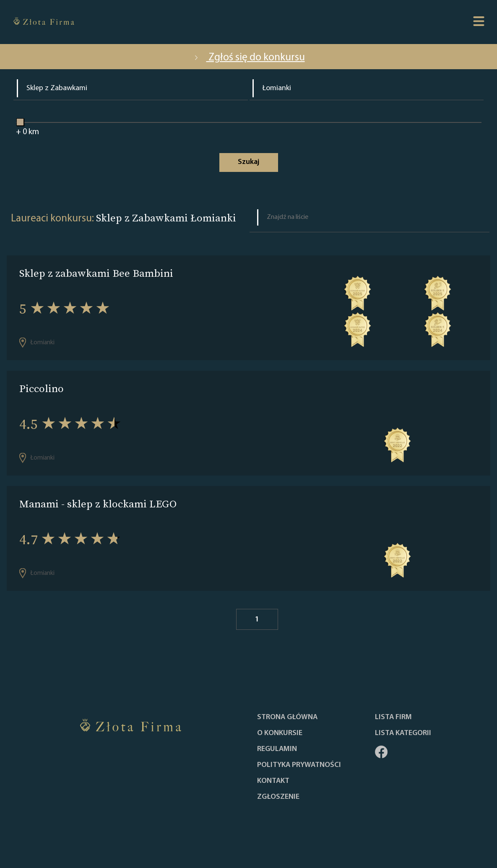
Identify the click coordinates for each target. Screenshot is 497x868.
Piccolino (42, 389)
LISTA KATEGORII (403, 733)
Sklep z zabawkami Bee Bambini (96, 273)
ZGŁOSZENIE (278, 797)
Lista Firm (393, 717)
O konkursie (280, 733)
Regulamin (277, 749)
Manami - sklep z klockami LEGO (98, 504)
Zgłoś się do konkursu (249, 58)
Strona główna (287, 717)
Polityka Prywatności (299, 765)
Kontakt (273, 781)
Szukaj (248, 162)
